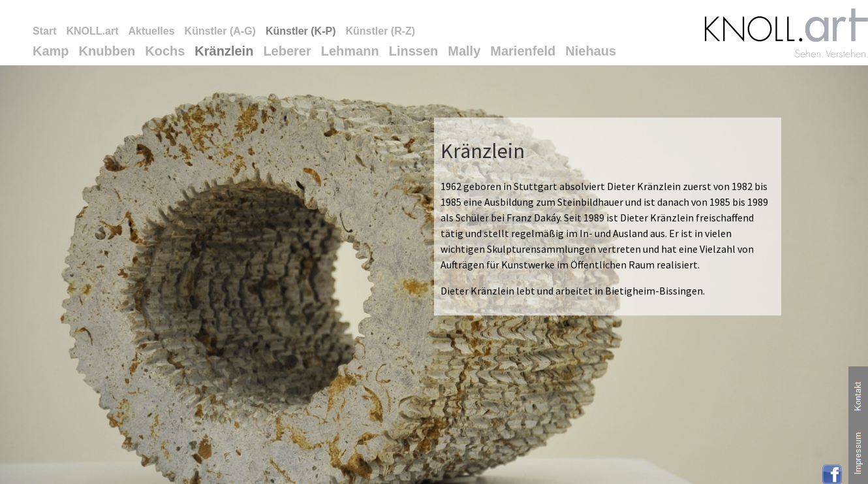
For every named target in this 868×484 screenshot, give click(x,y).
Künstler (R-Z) (380, 31)
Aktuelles (151, 31)
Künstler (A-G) (220, 31)
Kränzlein (224, 51)
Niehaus (591, 51)
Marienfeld (523, 51)
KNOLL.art (92, 31)
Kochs (165, 51)
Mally (464, 51)
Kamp (51, 51)
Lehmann (350, 51)
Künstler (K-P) (301, 31)
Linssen (414, 51)
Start (44, 31)
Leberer (287, 51)
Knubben (107, 51)
